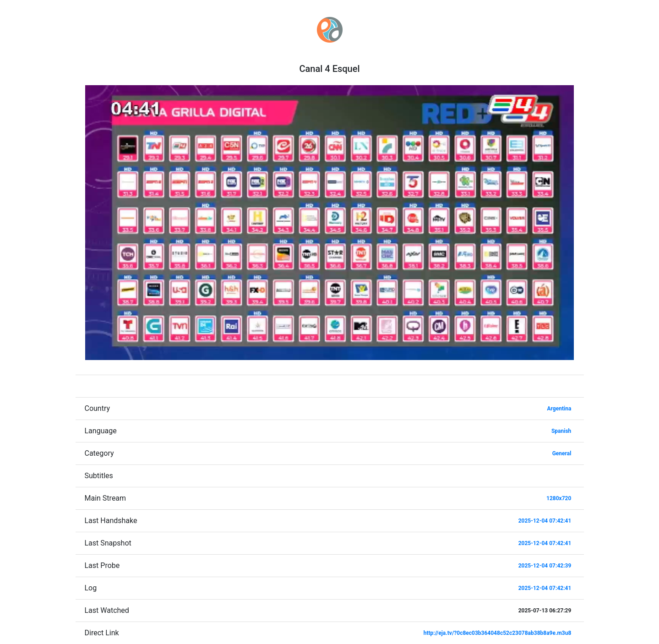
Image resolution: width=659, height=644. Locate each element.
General (562, 453)
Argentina (559, 409)
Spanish (561, 431)
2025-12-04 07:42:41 (545, 521)
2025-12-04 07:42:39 (545, 566)
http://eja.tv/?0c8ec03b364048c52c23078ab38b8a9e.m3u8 (498, 633)
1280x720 (559, 498)
